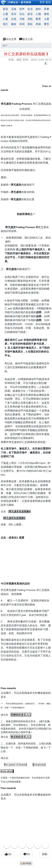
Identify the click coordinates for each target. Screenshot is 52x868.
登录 (42, 2)
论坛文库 (10, 39)
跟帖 (45, 854)
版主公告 (26, 39)
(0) (8, 854)
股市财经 (26, 2)
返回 (48, 2)
